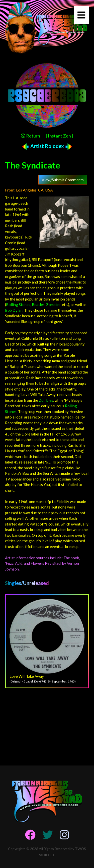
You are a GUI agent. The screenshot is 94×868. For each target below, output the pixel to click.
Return (30, 136)
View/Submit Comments (63, 180)
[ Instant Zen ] (60, 136)
